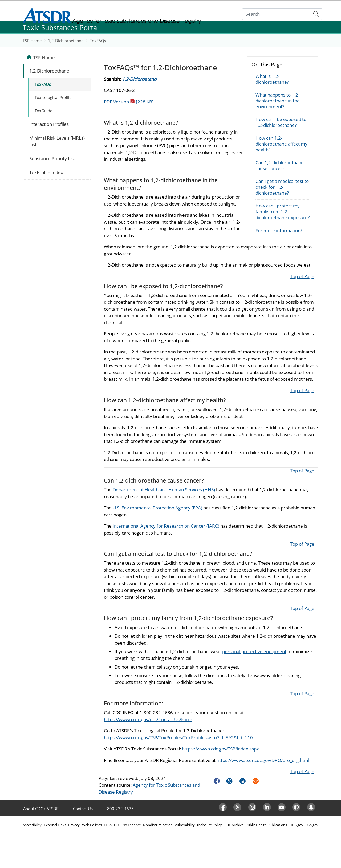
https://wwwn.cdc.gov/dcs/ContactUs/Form (148, 719)
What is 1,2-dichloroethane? (272, 79)
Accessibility (32, 825)
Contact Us (83, 809)
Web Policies (92, 825)
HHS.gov (296, 825)
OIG (117, 825)
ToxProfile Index (46, 172)
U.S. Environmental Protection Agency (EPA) (157, 508)
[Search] (276, 14)
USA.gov (312, 825)
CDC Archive (234, 825)
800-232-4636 (120, 809)
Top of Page (302, 276)
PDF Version (129, 102)
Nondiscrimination (158, 825)
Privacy (74, 825)
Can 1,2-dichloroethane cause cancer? (280, 165)
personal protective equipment (254, 651)
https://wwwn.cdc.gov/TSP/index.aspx (220, 749)
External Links (55, 825)
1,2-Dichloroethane (66, 41)
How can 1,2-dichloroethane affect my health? (281, 144)
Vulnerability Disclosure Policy (198, 825)
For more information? (279, 230)
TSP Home (32, 41)
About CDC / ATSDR (41, 809)
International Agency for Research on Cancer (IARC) (166, 526)
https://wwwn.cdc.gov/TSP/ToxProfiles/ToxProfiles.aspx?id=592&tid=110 (178, 738)
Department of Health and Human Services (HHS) (164, 490)
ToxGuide (43, 111)
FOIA (108, 825)
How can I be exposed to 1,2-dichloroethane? (281, 122)
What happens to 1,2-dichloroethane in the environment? (278, 101)
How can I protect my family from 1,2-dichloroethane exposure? (283, 212)
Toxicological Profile (53, 97)
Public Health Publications (266, 825)
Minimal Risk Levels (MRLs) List (57, 141)
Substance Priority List (52, 158)
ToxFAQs (98, 41)
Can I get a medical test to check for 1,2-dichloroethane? (282, 187)
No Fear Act (131, 825)
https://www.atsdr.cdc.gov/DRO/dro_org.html (263, 760)
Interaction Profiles (49, 124)
